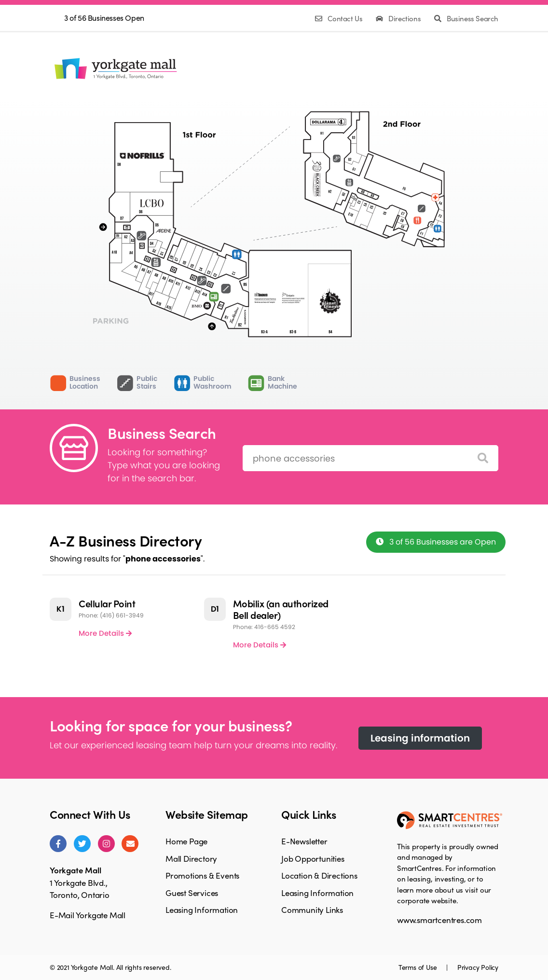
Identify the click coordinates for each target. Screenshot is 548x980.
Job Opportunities (313, 858)
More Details (105, 633)
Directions (399, 18)
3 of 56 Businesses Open (104, 18)
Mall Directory (191, 858)
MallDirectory (212, 69)
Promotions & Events (202, 875)
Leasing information (420, 738)
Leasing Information (202, 910)
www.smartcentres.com (439, 920)
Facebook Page (454, 67)
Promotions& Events (266, 69)
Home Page (186, 841)
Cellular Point (107, 603)
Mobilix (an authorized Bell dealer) (281, 609)
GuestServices (319, 69)
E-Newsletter (304, 841)
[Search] (483, 458)
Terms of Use (418, 967)
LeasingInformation (373, 69)
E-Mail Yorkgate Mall (88, 915)
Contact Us (340, 18)
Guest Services (192, 893)
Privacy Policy (478, 967)
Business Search (466, 18)
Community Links (312, 910)
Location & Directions (319, 875)
